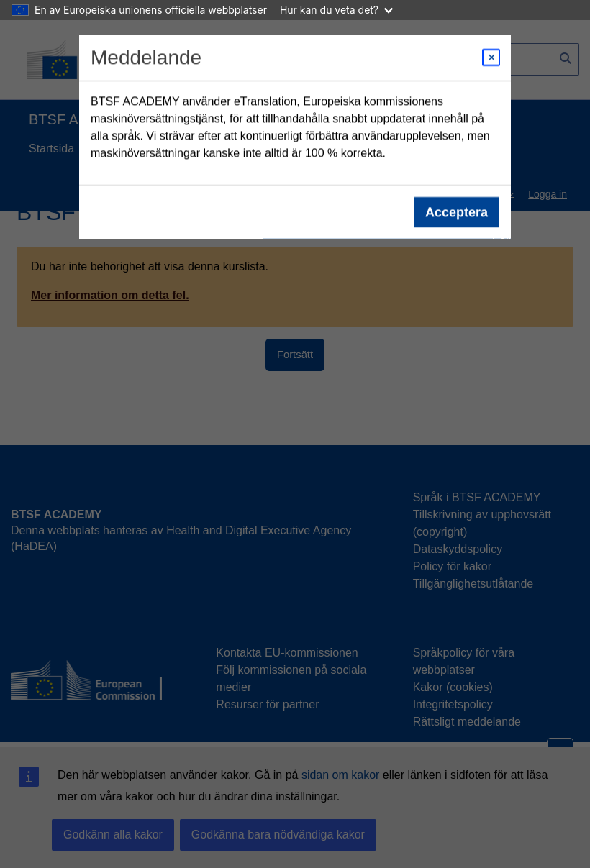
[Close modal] (491, 58)
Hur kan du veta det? (336, 10)
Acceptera (457, 212)
